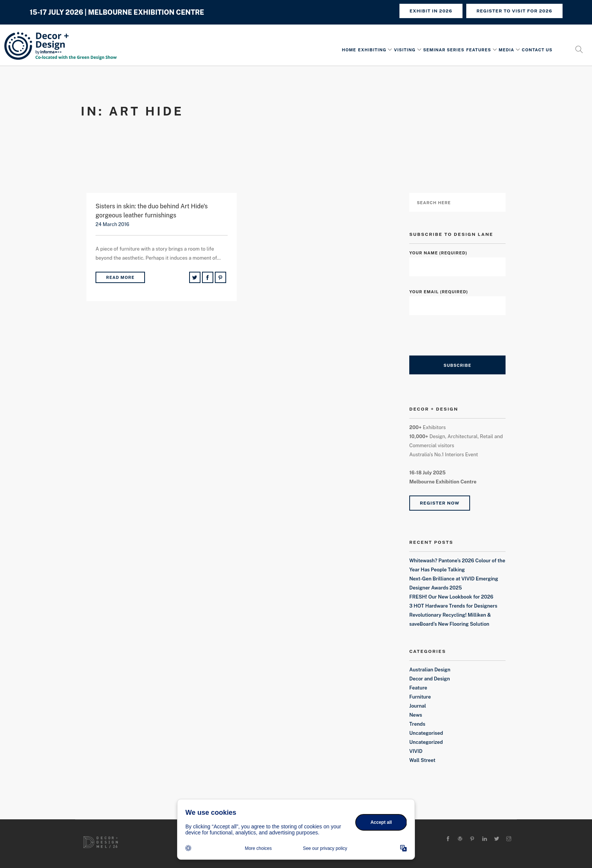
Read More (120, 277)
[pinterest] (472, 839)
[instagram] (509, 839)
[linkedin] (485, 839)
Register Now (440, 503)
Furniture (420, 697)
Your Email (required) (457, 299)
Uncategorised (426, 733)
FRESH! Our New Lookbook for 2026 (451, 597)
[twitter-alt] (497, 839)
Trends (417, 724)
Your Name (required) (457, 260)
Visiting (405, 50)
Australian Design (430, 670)
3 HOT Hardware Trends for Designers (453, 606)
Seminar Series (444, 50)
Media (506, 50)
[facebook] (448, 839)
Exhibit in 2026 (431, 11)
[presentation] (467, 341)
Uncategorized (426, 742)
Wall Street (422, 760)
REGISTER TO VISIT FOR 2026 (514, 11)
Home (349, 50)
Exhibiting (372, 50)
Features (479, 50)
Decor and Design (430, 679)
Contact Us (537, 50)
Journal (418, 706)
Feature (418, 688)
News (416, 715)
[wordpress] (460, 839)
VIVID (416, 751)
